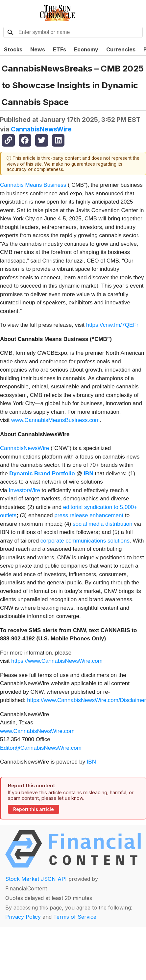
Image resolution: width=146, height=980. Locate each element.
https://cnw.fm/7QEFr (112, 325)
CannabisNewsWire (41, 129)
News (38, 49)
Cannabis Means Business (33, 185)
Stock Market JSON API (36, 879)
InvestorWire (24, 490)
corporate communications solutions (85, 541)
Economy (86, 49)
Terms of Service (75, 917)
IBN (91, 762)
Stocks (13, 49)
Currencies (121, 49)
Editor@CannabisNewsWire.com (41, 748)
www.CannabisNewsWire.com (37, 731)
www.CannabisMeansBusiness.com (55, 420)
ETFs (60, 49)
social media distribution (102, 524)
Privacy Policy (23, 917)
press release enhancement (89, 515)
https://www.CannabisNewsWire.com (57, 661)
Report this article (34, 809)
